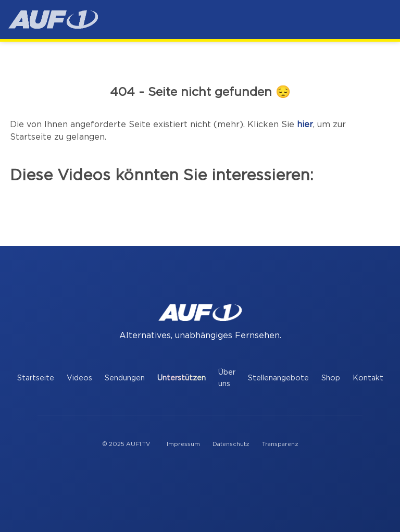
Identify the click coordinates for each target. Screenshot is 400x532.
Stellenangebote (278, 378)
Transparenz (280, 444)
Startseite (36, 378)
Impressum (183, 444)
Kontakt (368, 378)
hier (305, 125)
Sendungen (125, 378)
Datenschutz (231, 444)
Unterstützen (182, 378)
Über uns (227, 378)
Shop (331, 378)
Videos (79, 378)
